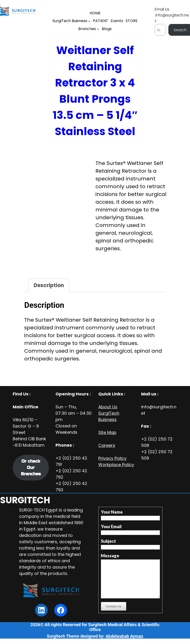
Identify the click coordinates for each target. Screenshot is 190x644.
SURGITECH (25, 500)
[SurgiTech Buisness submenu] (89, 21)
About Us (108, 407)
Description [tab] (49, 285)
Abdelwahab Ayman (124, 636)
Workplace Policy (116, 465)
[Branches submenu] (98, 29)
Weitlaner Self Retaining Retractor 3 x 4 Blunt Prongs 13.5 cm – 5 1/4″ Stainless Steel (95, 91)
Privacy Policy (112, 458)
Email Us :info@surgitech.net (172, 15)
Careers (107, 445)
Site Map (107, 432)
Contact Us (114, 606)
